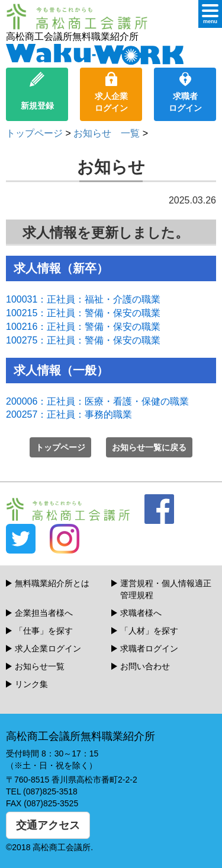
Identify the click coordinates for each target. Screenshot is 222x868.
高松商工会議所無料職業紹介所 (95, 48)
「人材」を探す (149, 631)
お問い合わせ (145, 666)
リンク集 (31, 684)
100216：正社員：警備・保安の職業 (83, 327)
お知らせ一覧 (40, 666)
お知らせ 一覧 (107, 133)
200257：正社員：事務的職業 (69, 414)
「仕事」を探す (44, 631)
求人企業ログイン (111, 92)
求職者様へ (141, 613)
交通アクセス (48, 825)
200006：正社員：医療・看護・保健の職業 (97, 401)
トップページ (34, 133)
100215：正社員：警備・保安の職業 (83, 313)
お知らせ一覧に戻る (149, 447)
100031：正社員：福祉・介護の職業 (83, 299)
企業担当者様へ (44, 613)
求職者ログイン (185, 92)
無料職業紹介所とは (52, 583)
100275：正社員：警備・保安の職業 (83, 340)
